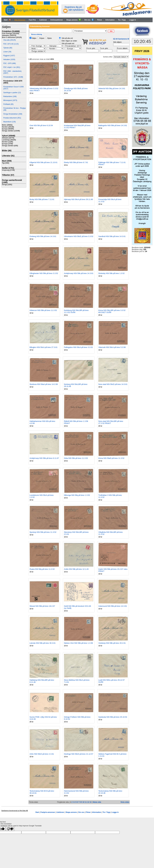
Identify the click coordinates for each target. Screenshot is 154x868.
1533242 (147, 248)
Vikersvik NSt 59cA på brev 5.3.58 (112, 347)
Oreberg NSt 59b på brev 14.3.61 (43, 236)
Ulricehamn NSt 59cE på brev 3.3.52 (79, 236)
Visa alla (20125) (10, 40)
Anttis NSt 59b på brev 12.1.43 (76, 569)
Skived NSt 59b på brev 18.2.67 (42, 606)
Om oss (89, 20)
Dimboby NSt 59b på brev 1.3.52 (111, 273)
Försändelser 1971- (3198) (13, 77)
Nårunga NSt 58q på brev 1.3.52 (77, 495)
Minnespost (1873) (10, 100)
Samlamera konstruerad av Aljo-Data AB (15, 811)
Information (110, 20)
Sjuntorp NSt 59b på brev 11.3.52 (43, 532)
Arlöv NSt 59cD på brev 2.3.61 (42, 754)
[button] (111, 31)
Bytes (50, 38)
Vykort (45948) (9, 136)
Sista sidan (125, 802)
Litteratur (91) (8, 156)
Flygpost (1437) (9, 56)
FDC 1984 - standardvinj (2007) (12, 72)
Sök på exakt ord (68, 44)
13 (90, 802)
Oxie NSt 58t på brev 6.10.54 (41, 125)
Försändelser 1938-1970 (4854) (13, 82)
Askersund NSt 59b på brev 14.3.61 (113, 606)
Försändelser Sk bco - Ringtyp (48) (14, 109)
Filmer (100, 20)
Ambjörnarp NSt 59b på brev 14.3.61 (79, 273)
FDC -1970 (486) (10, 63)
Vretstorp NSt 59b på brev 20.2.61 (112, 643)
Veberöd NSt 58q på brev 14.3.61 (112, 88)
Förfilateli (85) (8, 104)
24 (146, 251)
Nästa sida (97, 802)
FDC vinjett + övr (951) (12, 67)
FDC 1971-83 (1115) (11, 44)
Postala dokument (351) (12, 118)
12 (88, 802)
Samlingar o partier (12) (12, 93)
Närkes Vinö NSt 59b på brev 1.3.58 (78, 643)
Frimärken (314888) (11, 31)
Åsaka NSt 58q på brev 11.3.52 (42, 569)
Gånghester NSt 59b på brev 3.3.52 (44, 273)
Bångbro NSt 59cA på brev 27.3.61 (43, 347)
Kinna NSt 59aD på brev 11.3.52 (111, 458)
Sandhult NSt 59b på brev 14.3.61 (112, 236)
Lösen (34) (7, 52)
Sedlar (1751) (8, 168)
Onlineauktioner (57, 20)
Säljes (34, 38)
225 (145, 249)
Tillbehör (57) (8, 175)
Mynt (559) (7, 161)
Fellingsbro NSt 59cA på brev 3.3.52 (78, 347)
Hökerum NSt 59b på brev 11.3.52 (43, 310)
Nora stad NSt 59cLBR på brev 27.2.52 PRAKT (111, 422)
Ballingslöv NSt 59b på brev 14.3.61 (113, 125)
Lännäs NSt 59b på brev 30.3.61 (43, 643)
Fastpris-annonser (48, 812)
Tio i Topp (122, 20)
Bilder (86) (7, 151)
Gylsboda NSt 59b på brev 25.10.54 (113, 717)
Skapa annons (74, 20)
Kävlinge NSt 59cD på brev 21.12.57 (79, 754)
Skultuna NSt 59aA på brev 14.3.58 (44, 384)
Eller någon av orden (69, 41)
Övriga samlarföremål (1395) (12, 181)
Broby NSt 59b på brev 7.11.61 (42, 199)
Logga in (132, 20)
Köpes (42, 38)
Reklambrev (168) (10, 96)
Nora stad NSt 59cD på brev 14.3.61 (113, 384)
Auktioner (43, 20)
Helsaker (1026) (9, 59)
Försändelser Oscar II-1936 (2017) (13, 88)
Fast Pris (32, 20)
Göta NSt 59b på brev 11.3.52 (76, 458)
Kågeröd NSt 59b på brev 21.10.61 (43, 162)
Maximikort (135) (10, 122)
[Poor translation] (10, 829)
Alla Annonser (20, 20)
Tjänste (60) (8, 48)
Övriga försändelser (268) (13, 114)
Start (7, 20)
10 (83, 802)
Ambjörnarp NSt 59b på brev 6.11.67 (44, 458)
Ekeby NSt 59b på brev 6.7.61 (76, 162)
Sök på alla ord (67, 38)
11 (86, 802)
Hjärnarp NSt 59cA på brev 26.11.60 (78, 199)
